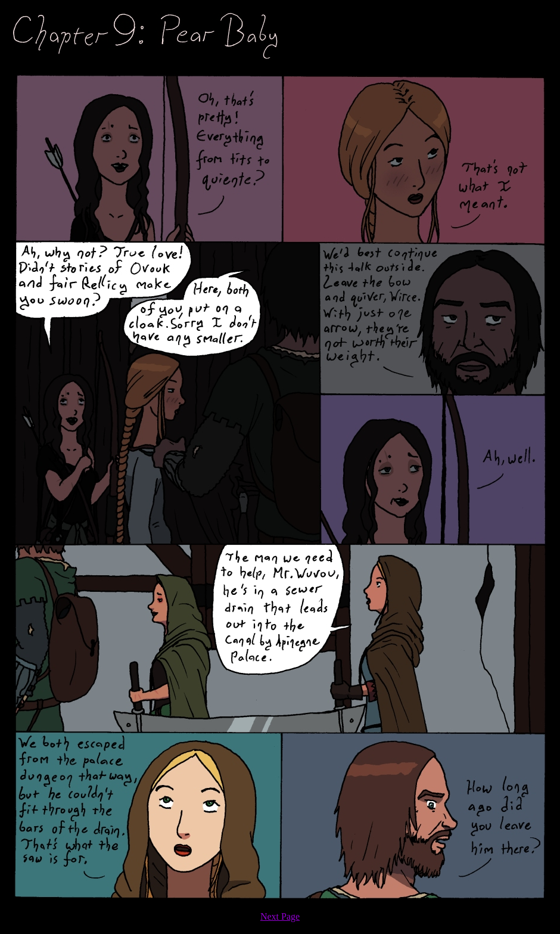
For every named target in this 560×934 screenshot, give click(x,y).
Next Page (280, 916)
